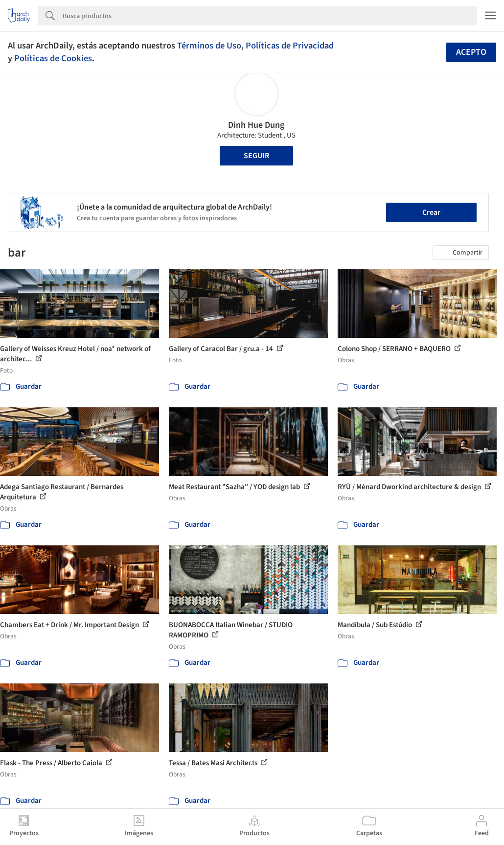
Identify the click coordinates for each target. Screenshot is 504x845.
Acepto (471, 52)
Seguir (256, 156)
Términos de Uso (209, 46)
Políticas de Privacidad (290, 46)
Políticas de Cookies (53, 58)
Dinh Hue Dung (256, 125)
